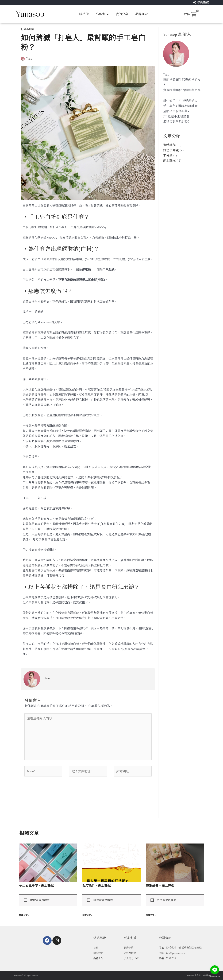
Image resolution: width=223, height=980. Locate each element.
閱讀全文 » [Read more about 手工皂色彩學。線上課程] (24, 915)
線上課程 (169, 161)
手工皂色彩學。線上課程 (36, 886)
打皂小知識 (27, 29)
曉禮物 (84, 14)
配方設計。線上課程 (97, 886)
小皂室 (102, 14)
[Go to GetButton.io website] (215, 976)
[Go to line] (215, 970)
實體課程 (169, 145)
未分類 (168, 156)
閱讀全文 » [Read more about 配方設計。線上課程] (87, 915)
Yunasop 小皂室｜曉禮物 (198, 976)
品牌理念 (141, 14)
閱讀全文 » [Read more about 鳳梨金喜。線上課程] (151, 915)
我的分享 (122, 14)
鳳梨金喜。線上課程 (160, 886)
